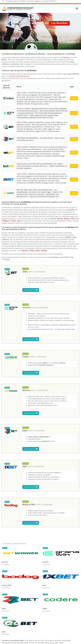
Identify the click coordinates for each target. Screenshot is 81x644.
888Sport (6, 221)
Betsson (60, 219)
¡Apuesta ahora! (31, 290)
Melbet (19, 147)
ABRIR (74, 98)
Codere (13, 221)
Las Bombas (40, 272)
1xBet (19, 174)
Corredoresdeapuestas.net (19, 76)
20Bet (19, 122)
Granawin (20, 109)
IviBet (19, 93)
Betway (67, 219)
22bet (19, 221)
